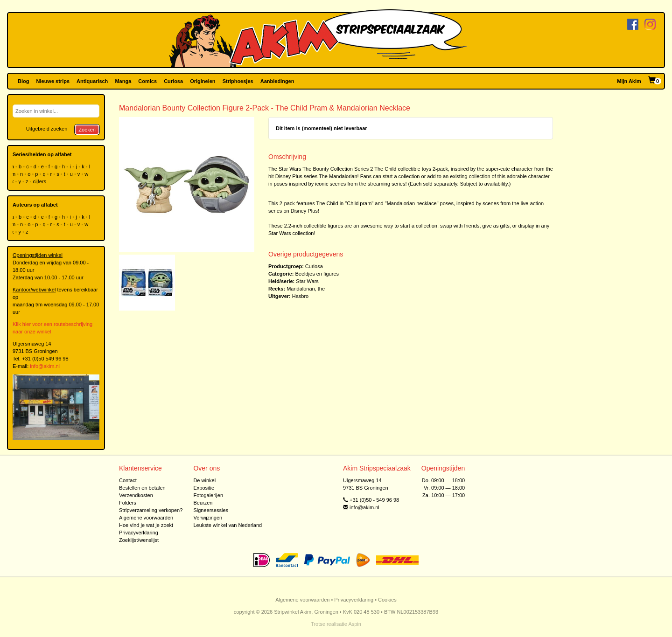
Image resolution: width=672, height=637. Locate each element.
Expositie (204, 488)
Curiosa (173, 81)
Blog (23, 81)
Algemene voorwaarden (146, 518)
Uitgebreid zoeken (47, 129)
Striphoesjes (238, 81)
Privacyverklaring (139, 533)
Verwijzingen (208, 518)
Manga (123, 81)
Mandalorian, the (306, 289)
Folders (128, 503)
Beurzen (203, 503)
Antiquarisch (92, 81)
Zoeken (87, 130)
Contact (128, 480)
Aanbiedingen (277, 81)
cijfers (40, 181)
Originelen (203, 81)
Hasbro (300, 296)
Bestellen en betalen (142, 488)
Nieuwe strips (53, 81)
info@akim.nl (45, 366)
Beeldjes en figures (317, 274)
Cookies (387, 600)
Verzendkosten (136, 495)
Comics (147, 81)
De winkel (204, 480)
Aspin (355, 624)
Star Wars (307, 281)
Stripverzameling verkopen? (151, 510)
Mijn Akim (629, 81)
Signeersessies (211, 510)
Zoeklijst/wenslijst (139, 540)
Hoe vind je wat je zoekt (146, 525)
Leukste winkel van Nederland (227, 525)
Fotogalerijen (208, 495)
